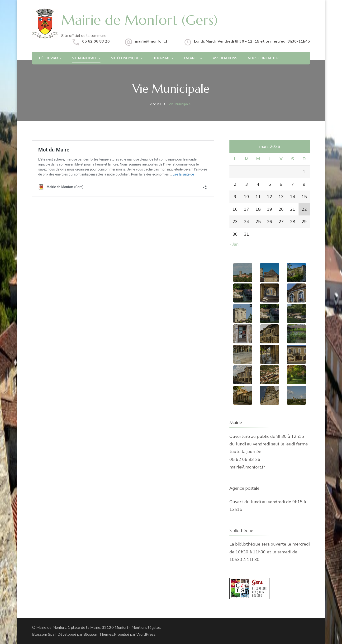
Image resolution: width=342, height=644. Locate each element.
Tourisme (161, 58)
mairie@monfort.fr (152, 41)
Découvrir (49, 58)
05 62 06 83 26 (96, 41)
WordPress (146, 634)
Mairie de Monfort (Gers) (140, 20)
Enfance (191, 58)
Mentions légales (146, 628)
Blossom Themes (98, 634)
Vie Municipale (85, 58)
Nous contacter (263, 58)
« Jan (234, 244)
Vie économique (125, 58)
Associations (225, 58)
